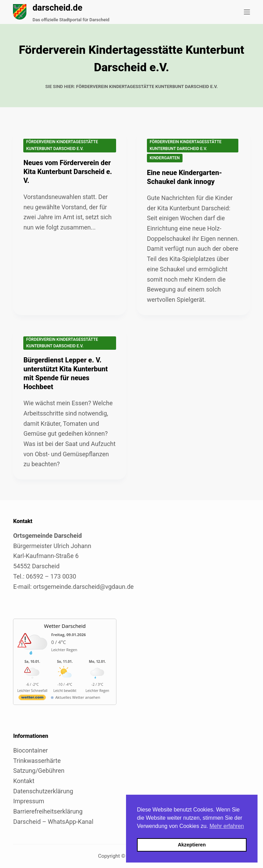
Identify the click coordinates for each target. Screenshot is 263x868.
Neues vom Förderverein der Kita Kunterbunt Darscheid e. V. (68, 172)
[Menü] (247, 12)
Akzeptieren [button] (192, 845)
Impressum (29, 801)
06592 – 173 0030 (51, 576)
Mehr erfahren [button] (227, 826)
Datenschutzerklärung (43, 791)
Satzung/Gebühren (39, 771)
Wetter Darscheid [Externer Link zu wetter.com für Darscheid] (65, 626)
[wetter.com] (32, 699)
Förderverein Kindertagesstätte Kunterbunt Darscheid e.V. (62, 145)
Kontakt (24, 781)
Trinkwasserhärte (37, 761)
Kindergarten (165, 158)
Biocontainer (30, 750)
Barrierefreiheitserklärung (48, 811)
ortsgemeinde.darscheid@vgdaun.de (84, 587)
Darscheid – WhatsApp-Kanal (53, 822)
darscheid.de (58, 8)
